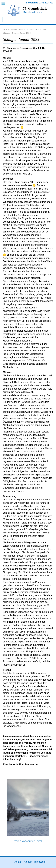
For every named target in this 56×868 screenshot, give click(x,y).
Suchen (50, 20)
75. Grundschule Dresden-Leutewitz (18, 30)
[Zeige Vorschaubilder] (28, 841)
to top (51, 865)
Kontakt (28, 862)
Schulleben (41, 30)
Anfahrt (18, 862)
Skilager (6, 33)
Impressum (40, 862)
